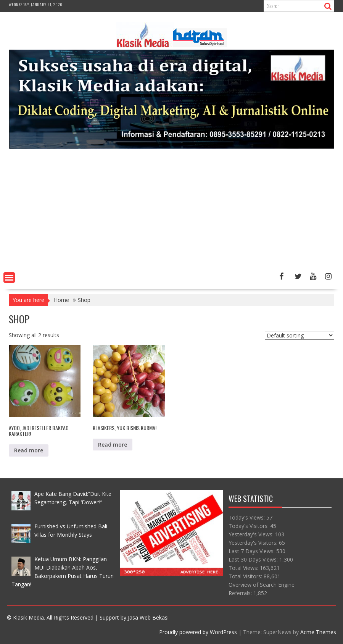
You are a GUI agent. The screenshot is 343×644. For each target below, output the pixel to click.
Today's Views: (247, 517)
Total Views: (244, 568)
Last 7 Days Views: (252, 551)
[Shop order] (300, 335)
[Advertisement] (171, 212)
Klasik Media (28, 617)
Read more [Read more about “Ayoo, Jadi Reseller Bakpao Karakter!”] (29, 450)
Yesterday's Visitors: (254, 543)
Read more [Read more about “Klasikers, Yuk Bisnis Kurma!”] (113, 445)
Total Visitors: (246, 576)
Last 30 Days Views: (254, 559)
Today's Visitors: (249, 526)
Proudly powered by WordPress (198, 632)
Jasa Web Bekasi (148, 617)
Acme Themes (318, 632)
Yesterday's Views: (252, 534)
